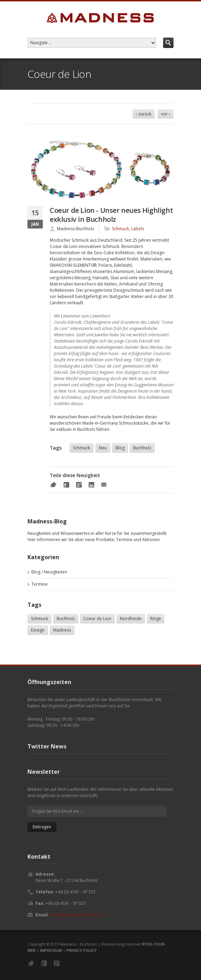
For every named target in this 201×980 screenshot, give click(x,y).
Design (38, 630)
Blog (120, 448)
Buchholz (142, 448)
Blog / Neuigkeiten (49, 572)
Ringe (156, 618)
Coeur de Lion (97, 618)
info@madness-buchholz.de (78, 915)
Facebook (66, 485)
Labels (138, 229)
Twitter (53, 485)
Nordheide (131, 618)
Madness (62, 630)
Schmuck (120, 229)
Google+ (79, 485)
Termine (39, 584)
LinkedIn (91, 485)
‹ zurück (144, 114)
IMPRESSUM (51, 950)
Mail (104, 485)
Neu (103, 448)
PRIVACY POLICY (82, 950)
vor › (166, 114)
